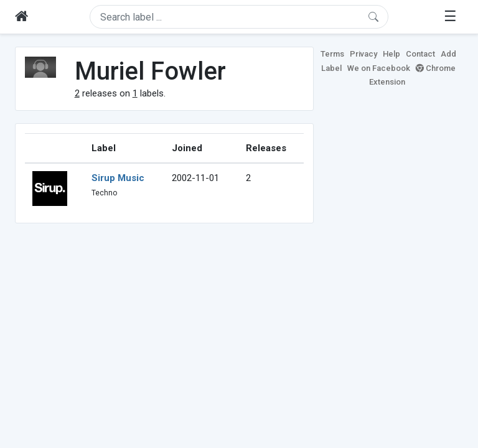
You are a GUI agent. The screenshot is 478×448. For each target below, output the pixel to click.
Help (391, 54)
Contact (420, 54)
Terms (332, 54)
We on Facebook (379, 68)
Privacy (363, 54)
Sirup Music (118, 178)
